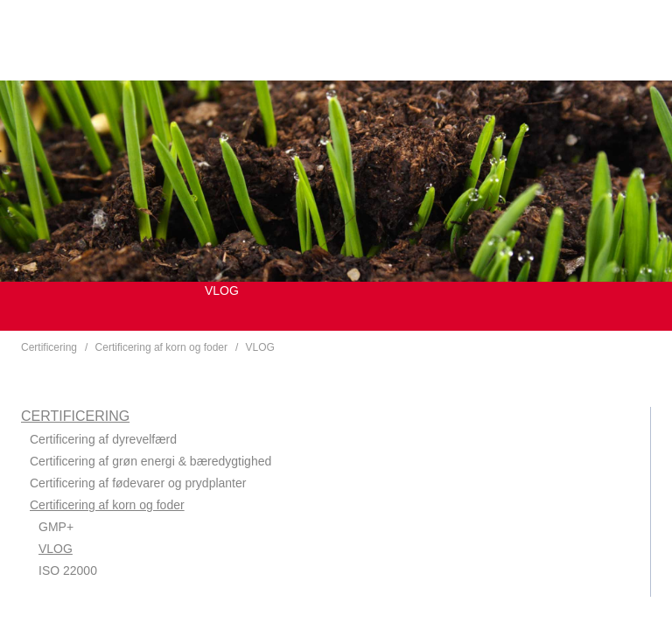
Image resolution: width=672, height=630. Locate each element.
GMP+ (56, 527)
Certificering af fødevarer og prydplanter (138, 483)
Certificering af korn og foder (161, 347)
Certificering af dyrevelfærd (103, 439)
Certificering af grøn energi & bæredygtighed (150, 461)
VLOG (260, 347)
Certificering (49, 347)
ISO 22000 (68, 570)
